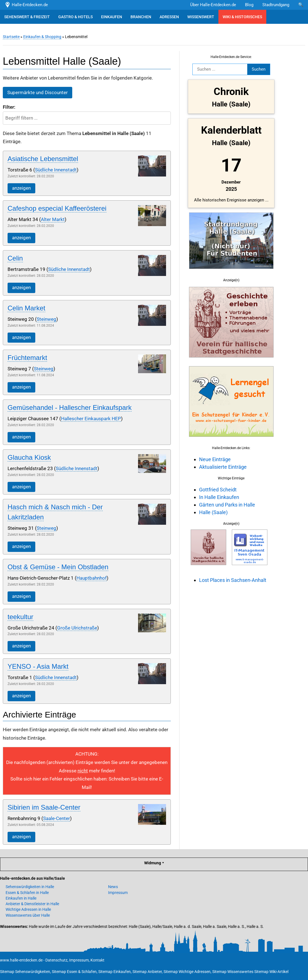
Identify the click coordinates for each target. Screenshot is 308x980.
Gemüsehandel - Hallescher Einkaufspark (70, 407)
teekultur (20, 617)
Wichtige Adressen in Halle (28, 909)
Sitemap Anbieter (147, 972)
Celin (15, 258)
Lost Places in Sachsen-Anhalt (233, 580)
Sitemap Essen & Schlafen (74, 972)
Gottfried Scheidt (218, 490)
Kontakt (97, 960)
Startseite (11, 37)
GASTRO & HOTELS (75, 17)
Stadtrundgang (276, 5)
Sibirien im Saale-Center (44, 807)
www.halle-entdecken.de (21, 960)
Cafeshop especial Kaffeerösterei (57, 208)
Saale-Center (57, 818)
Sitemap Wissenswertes (233, 972)
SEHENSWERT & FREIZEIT (27, 17)
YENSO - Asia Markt (38, 666)
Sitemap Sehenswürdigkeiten (25, 972)
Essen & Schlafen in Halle (27, 893)
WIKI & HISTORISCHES (242, 17)
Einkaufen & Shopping (42, 37)
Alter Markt (53, 220)
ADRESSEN (169, 17)
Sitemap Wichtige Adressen (187, 972)
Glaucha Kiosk (29, 457)
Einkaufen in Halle (21, 898)
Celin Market (26, 308)
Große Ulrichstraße (77, 628)
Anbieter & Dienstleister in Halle (32, 904)
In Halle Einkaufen (219, 497)
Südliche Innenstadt (56, 170)
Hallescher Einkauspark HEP (91, 419)
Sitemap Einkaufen (115, 972)
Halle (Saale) (213, 512)
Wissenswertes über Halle (28, 915)
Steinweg (46, 319)
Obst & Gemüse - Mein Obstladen (58, 567)
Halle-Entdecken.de (26, 5)
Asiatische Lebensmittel (43, 159)
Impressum (118, 893)
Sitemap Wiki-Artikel (271, 972)
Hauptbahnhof (92, 578)
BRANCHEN (141, 17)
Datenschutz (56, 960)
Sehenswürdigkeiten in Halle (30, 887)
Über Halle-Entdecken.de (213, 5)
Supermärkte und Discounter (38, 93)
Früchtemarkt (27, 358)
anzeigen (21, 188)
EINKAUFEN (112, 17)
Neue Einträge (215, 459)
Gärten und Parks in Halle (227, 505)
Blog (249, 5)
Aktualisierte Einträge (223, 467)
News (113, 887)
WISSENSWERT (201, 17)
